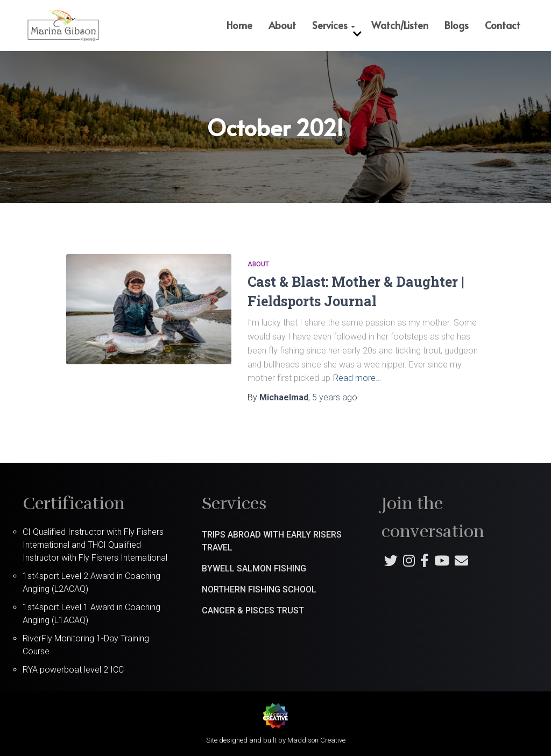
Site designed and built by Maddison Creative (276, 740)
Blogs (457, 25)
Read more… (357, 378)
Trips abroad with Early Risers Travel (272, 540)
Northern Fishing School (259, 589)
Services (334, 25)
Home (239, 25)
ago (335, 397)
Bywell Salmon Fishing (254, 568)
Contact (503, 25)
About (282, 25)
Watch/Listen (400, 25)
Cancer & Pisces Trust (253, 610)
